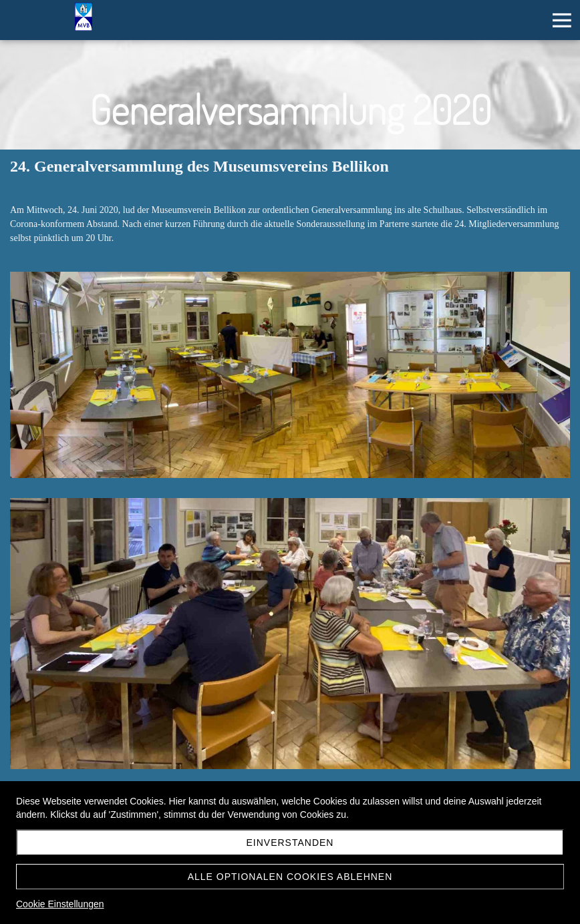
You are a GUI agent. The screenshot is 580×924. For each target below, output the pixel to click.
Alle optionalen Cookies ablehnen (290, 877)
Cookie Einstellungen (60, 904)
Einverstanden (290, 843)
